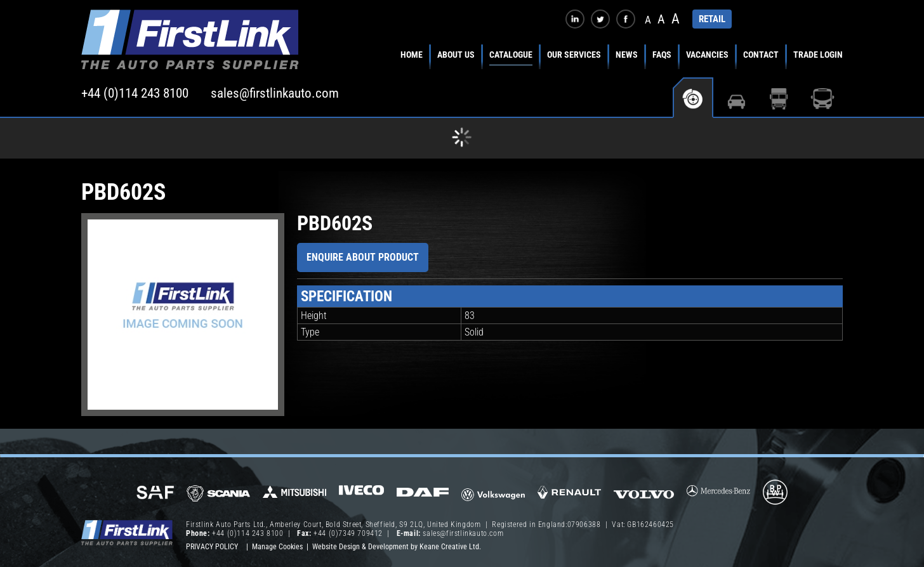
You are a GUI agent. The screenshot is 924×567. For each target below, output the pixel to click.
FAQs (662, 55)
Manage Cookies (277, 547)
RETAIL (712, 19)
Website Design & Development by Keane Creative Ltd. (397, 547)
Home (412, 55)
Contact (761, 55)
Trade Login (818, 55)
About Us (456, 55)
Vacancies (707, 55)
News (627, 55)
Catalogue (511, 55)
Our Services (574, 55)
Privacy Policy (212, 547)
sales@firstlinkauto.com (275, 93)
